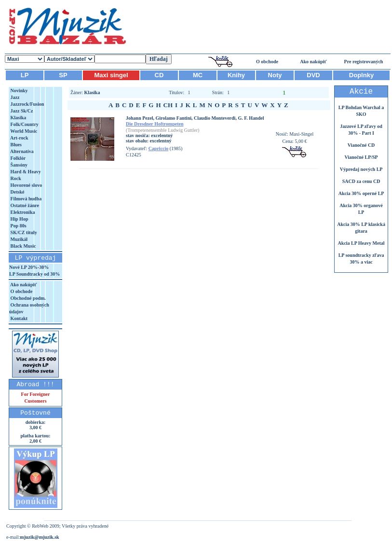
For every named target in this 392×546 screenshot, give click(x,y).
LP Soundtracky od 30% (34, 274)
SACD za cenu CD (361, 181)
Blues (15, 145)
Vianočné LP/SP (361, 157)
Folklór (17, 158)
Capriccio (159, 148)
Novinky (19, 91)
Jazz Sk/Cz (21, 111)
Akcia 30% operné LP (361, 193)
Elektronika (22, 212)
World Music (23, 131)
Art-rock (19, 138)
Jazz (14, 97)
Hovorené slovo (26, 185)
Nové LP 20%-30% (29, 267)
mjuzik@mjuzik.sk (39, 537)
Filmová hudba (25, 199)
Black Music (23, 246)
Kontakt (18, 318)
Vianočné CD (361, 145)
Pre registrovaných (364, 62)
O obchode (267, 62)
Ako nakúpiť (313, 62)
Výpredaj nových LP (361, 169)
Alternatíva (21, 151)
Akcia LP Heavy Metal (361, 243)
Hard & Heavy (25, 172)
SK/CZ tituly (23, 232)
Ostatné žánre (24, 205)
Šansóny (18, 165)
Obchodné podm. (27, 298)
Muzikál (18, 239)
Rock (15, 178)
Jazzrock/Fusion (27, 104)
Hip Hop (19, 219)
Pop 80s (18, 226)
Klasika (18, 118)
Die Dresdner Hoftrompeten (155, 124)
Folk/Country (24, 124)
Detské (17, 192)
